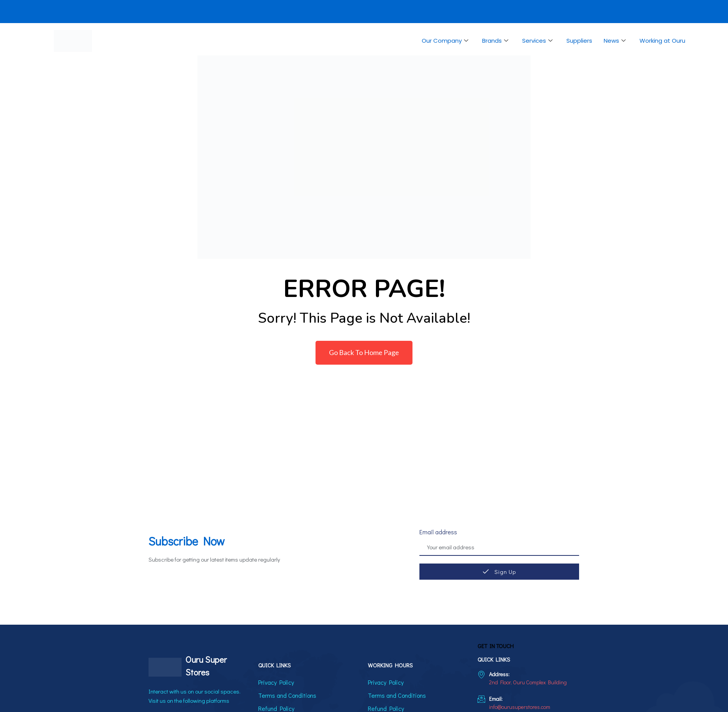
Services (537, 41)
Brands (495, 41)
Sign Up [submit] (499, 572)
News (615, 41)
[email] (499, 548)
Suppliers (579, 41)
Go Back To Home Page (364, 352)
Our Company (445, 41)
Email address (438, 532)
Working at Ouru (662, 41)
